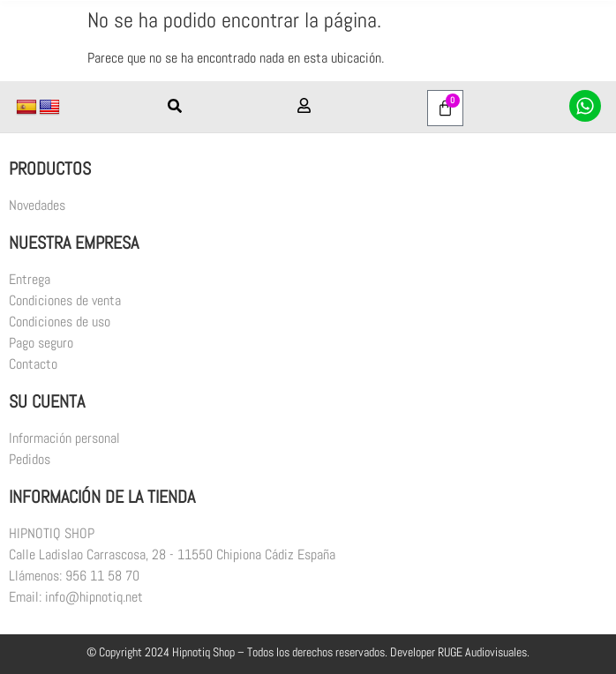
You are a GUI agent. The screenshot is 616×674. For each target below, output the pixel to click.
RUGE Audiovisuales (482, 652)
